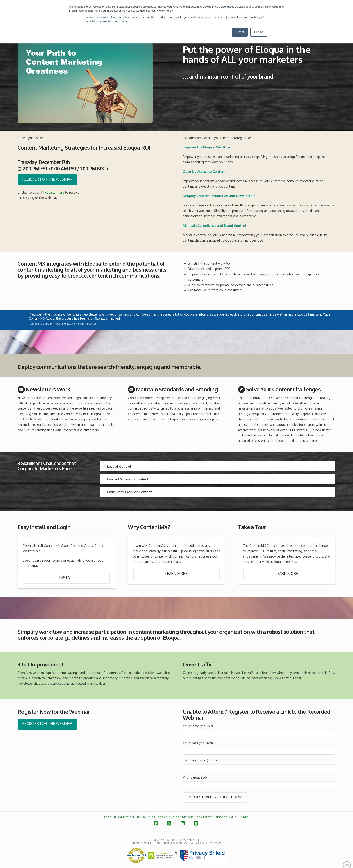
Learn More (176, 574)
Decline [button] (259, 32)
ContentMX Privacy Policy (217, 817)
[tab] (218, 466)
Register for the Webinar (47, 179)
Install (66, 578)
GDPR (245, 817)
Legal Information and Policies (130, 817)
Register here (54, 192)
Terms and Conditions (176, 817)
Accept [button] (240, 32)
